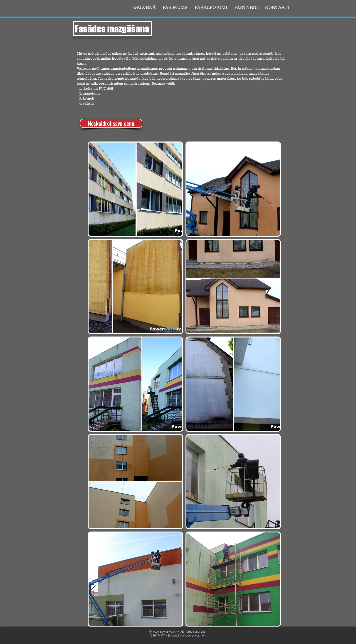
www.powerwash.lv (166, 632)
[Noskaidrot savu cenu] (111, 123)
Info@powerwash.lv (192, 636)
